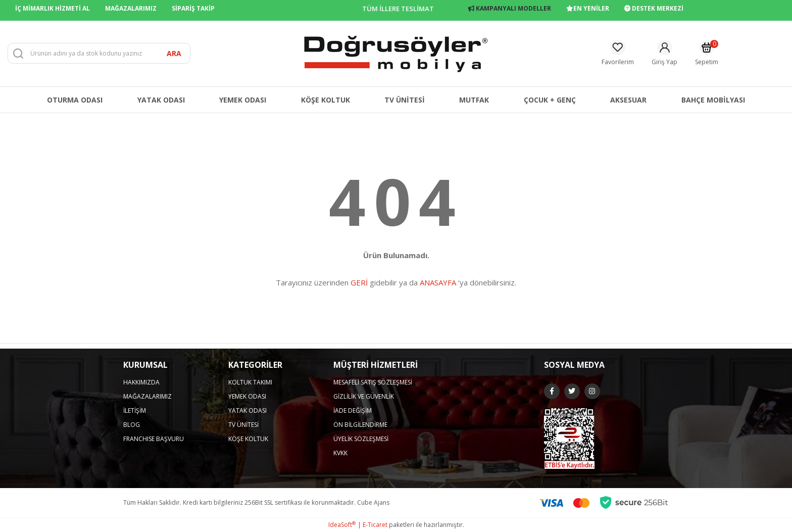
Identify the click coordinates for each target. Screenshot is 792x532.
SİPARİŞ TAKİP (193, 8)
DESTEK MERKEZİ (654, 8)
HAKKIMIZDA (141, 382)
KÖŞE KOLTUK (248, 439)
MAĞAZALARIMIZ (131, 8)
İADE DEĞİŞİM (353, 410)
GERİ (359, 282)
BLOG (132, 425)
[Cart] (707, 53)
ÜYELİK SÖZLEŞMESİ (361, 439)
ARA (174, 53)
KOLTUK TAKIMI (250, 382)
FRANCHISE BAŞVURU (154, 439)
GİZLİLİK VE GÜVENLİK (364, 396)
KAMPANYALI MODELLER (510, 8)
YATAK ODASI (247, 410)
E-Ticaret (375, 525)
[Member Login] (664, 53)
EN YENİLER (588, 8)
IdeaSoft (342, 525)
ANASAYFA (438, 282)
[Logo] (396, 53)
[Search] (99, 53)
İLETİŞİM (135, 410)
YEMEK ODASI (247, 396)
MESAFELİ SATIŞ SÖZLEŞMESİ (373, 382)
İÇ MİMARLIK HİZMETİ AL (53, 8)
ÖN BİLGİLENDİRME (360, 425)
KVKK (340, 453)
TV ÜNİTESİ (243, 425)
